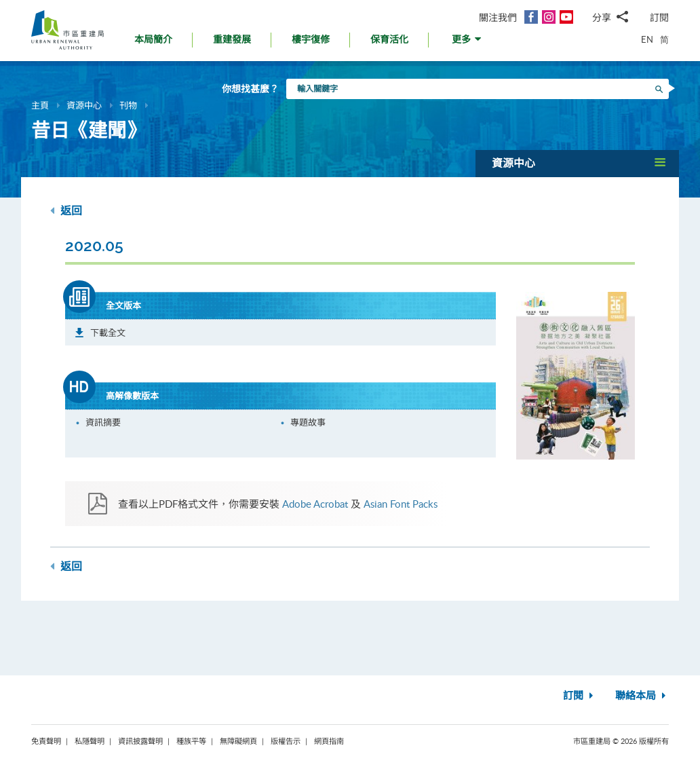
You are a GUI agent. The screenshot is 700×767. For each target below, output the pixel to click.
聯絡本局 (642, 696)
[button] (468, 43)
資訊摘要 (103, 422)
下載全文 (108, 333)
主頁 (40, 105)
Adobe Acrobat (315, 504)
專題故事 (308, 422)
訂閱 (659, 17)
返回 (66, 211)
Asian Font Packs (401, 504)
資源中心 (84, 105)
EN (647, 39)
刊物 (128, 105)
